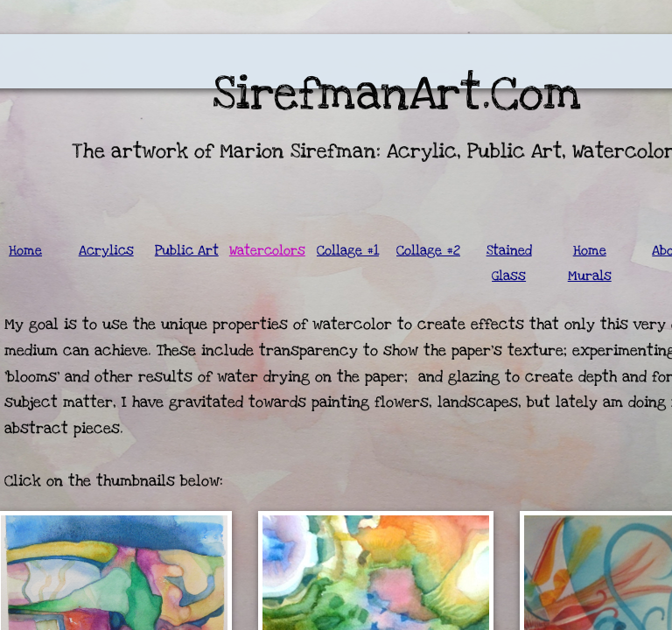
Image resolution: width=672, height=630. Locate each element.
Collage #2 (428, 250)
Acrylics (106, 250)
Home (25, 250)
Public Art (187, 250)
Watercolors (267, 250)
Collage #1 (348, 250)
